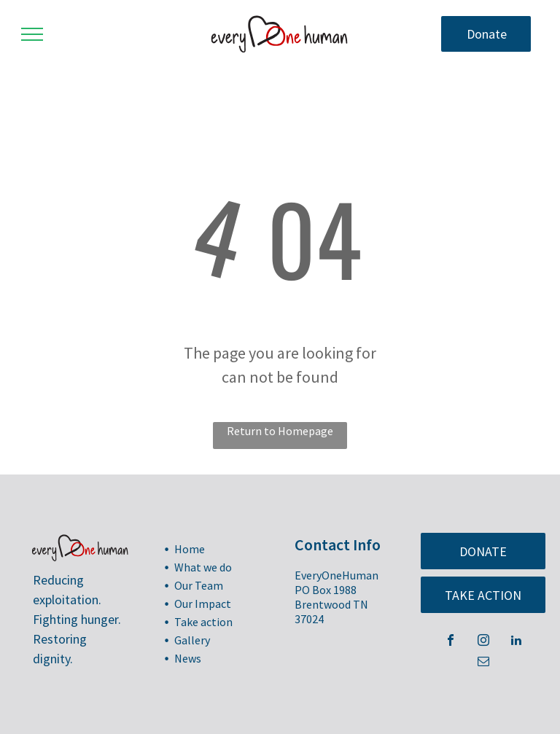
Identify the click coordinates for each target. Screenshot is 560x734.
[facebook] (451, 642)
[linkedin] (516, 642)
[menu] (32, 34)
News (188, 658)
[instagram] (483, 642)
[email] (483, 663)
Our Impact (203, 604)
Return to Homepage (280, 431)
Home (190, 549)
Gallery (192, 640)
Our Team (199, 585)
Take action (203, 622)
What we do (203, 567)
